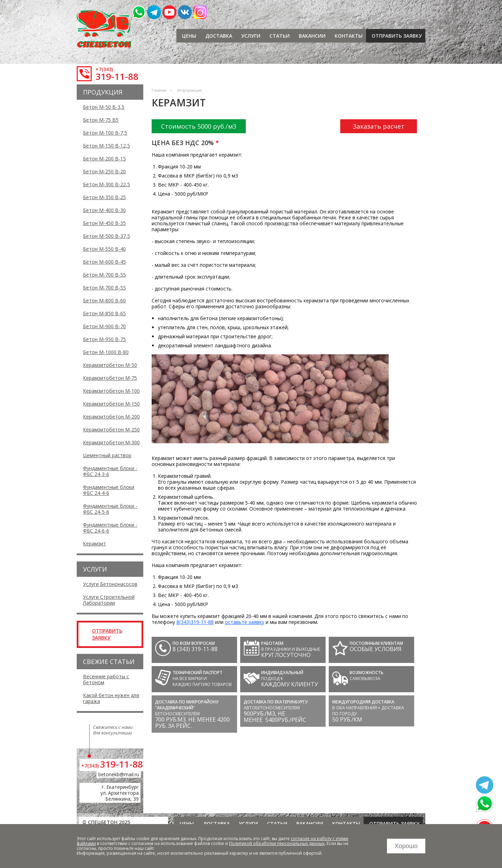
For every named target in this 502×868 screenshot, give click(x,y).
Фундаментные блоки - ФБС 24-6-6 (110, 528)
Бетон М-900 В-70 (104, 326)
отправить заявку (397, 36)
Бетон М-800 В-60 (104, 300)
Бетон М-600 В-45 (104, 262)
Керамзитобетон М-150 (111, 404)
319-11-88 (117, 76)
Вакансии (312, 36)
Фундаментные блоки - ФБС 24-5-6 (110, 509)
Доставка (219, 36)
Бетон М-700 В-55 (104, 275)
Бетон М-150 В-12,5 (107, 146)
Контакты (349, 36)
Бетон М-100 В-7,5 (105, 133)
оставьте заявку (245, 622)
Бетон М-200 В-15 (104, 158)
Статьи (280, 36)
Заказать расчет (379, 126)
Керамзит (94, 544)
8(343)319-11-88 (195, 622)
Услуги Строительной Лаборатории (109, 600)
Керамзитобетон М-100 (111, 391)
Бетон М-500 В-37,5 (107, 236)
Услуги (251, 36)
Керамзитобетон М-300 (111, 442)
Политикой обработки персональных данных (277, 843)
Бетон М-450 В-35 (104, 223)
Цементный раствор (107, 455)
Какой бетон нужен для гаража (111, 698)
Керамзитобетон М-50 (110, 365)
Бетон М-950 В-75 (104, 339)
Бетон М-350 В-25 (104, 197)
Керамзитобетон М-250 (111, 429)
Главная (159, 90)
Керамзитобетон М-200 (111, 417)
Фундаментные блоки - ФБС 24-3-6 (110, 471)
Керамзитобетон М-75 (110, 378)
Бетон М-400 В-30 (104, 210)
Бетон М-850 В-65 (104, 313)
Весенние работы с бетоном (106, 679)
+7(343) (104, 69)
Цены (189, 36)
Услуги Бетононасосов (110, 584)
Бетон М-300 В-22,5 (107, 184)
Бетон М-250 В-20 (104, 171)
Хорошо (406, 846)
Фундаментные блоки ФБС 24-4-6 (109, 490)
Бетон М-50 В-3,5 (104, 107)
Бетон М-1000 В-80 (106, 352)
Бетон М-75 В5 (101, 120)
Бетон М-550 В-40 (104, 249)
